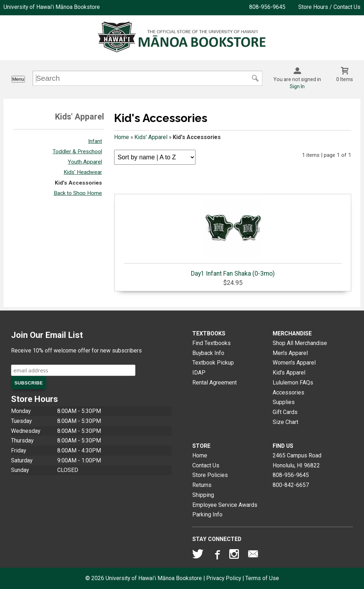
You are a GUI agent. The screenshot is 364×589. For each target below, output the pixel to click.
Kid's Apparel (289, 373)
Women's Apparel (294, 363)
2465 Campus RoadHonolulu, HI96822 (297, 460)
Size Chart (285, 422)
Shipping (203, 495)
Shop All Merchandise (300, 343)
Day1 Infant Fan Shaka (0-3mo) (233, 237)
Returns (202, 485)
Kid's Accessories (78, 183)
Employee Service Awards (225, 505)
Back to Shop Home (78, 193)
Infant (95, 141)
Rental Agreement (215, 383)
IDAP (199, 373)
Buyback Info (208, 353)
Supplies (284, 402)
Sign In (297, 86)
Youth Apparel (85, 162)
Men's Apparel (290, 353)
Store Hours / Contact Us (329, 7)
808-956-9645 (267, 7)
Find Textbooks (212, 343)
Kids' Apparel (151, 137)
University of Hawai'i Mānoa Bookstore (52, 7)
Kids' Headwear (83, 172)
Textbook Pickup (213, 363)
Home (122, 137)
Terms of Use (262, 578)
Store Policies (210, 475)
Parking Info (207, 514)
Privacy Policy (224, 578)
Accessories (288, 392)
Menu (18, 79)
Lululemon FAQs (293, 383)
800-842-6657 (291, 485)
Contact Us (206, 465)
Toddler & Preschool (77, 152)
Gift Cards (285, 412)
